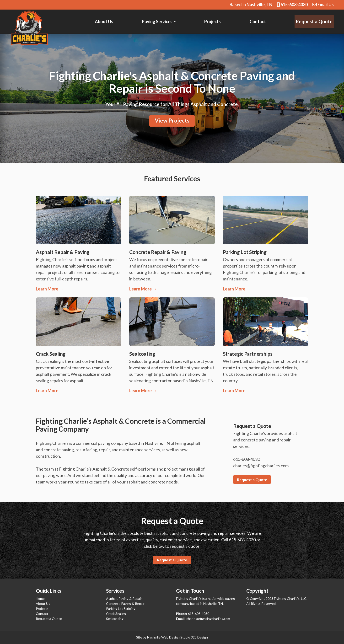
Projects (213, 21)
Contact (259, 21)
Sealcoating (115, 619)
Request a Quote (315, 21)
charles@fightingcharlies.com (208, 619)
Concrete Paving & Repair (125, 604)
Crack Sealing (116, 614)
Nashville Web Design (163, 637)
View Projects (172, 121)
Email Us (323, 5)
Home (40, 598)
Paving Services (158, 21)
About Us (104, 21)
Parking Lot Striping (121, 609)
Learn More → (50, 289)
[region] (172, 98)
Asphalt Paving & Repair (124, 598)
